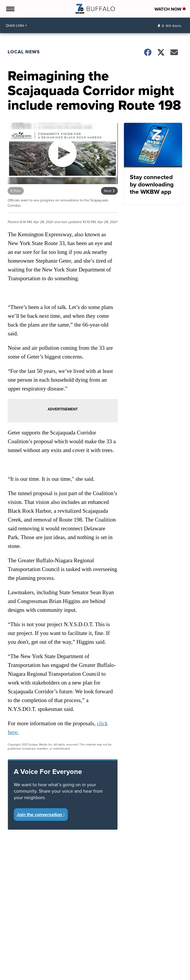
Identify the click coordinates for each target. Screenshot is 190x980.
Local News (24, 52)
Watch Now (170, 9)
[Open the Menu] (10, 9)
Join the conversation (41, 815)
